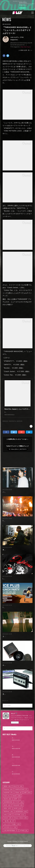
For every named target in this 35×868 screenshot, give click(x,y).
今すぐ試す (23, 8)
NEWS (7, 19)
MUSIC (17, 818)
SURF (17, 821)
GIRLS (8, 837)
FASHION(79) (12, 423)
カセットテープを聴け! (12, 846)
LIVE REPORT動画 (11, 852)
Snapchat (8, 812)
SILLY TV (18, 808)
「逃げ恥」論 (9, 843)
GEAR (18, 830)
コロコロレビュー (10, 849)
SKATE (7, 821)
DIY (20, 824)
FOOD (18, 815)
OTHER (24, 852)
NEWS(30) (5, 423)
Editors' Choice (20, 840)
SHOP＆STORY (21, 812)
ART (27, 815)
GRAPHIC (8, 834)
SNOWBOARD (9, 824)
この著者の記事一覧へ (25, 50)
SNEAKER (18, 827)
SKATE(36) (20, 423)
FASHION (8, 815)
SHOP (7, 827)
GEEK (7, 830)
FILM (7, 818)
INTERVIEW (21, 834)
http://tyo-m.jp (25, 47)
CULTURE (19, 837)
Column (8, 840)
